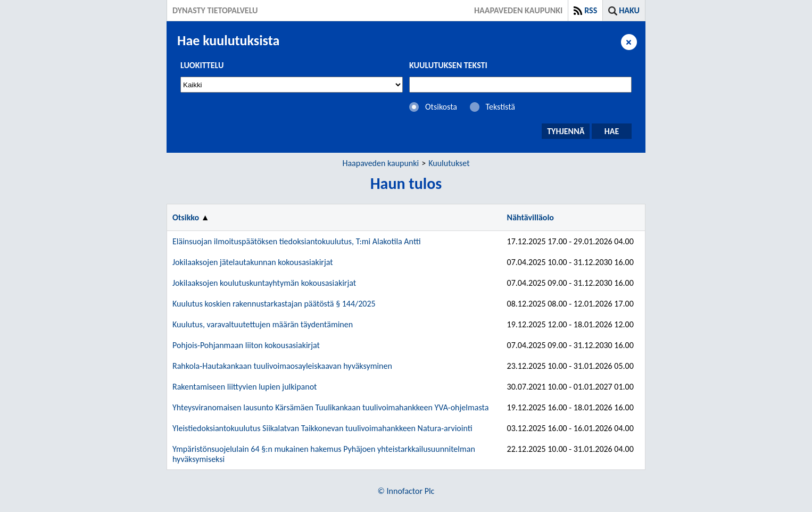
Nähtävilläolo (531, 217)
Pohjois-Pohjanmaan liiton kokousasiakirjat (246, 345)
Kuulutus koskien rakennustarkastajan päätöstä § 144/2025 (274, 304)
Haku (629, 10)
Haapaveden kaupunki (380, 163)
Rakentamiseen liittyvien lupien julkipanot (245, 387)
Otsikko (186, 217)
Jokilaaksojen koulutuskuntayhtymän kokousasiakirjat (264, 283)
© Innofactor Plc (406, 491)
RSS (591, 10)
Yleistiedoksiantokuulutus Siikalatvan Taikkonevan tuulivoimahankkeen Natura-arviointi (322, 428)
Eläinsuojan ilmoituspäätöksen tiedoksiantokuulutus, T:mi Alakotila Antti (297, 241)
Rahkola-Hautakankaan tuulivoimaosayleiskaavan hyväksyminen (282, 366)
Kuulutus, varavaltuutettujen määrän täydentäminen (263, 324)
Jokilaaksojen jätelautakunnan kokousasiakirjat (253, 262)
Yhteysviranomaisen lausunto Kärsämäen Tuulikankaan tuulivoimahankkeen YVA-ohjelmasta (330, 407)
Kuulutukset (449, 163)
